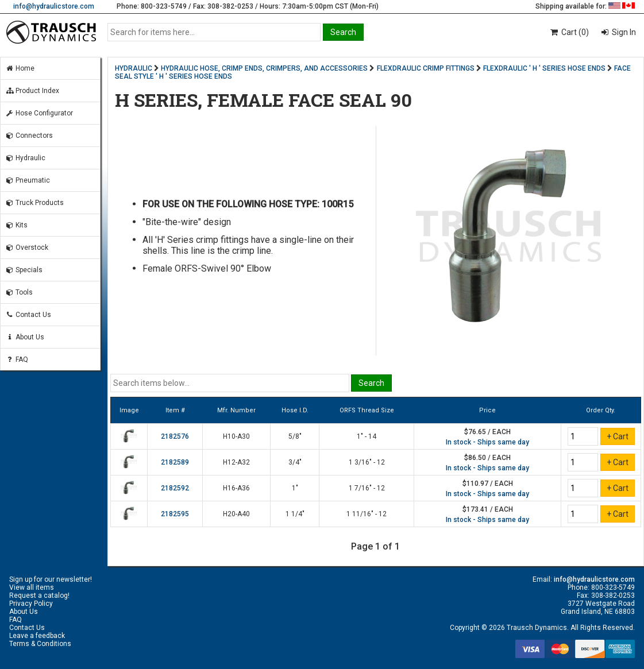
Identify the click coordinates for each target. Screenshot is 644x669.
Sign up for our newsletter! (51, 579)
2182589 (175, 462)
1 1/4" (295, 514)
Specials (24, 270)
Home (20, 68)
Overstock (27, 248)
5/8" (295, 436)
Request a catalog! (39, 595)
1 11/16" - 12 (367, 514)
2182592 (175, 488)
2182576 (175, 436)
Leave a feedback (37, 636)
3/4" (295, 462)
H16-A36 (236, 488)
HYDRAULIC (134, 68)
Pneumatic (28, 180)
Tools (19, 292)
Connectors (29, 136)
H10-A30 (236, 436)
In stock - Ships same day (487, 442)
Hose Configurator (39, 113)
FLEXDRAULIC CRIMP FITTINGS (426, 68)
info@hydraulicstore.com (54, 6)
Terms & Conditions (40, 644)
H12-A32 (236, 462)
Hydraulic (25, 158)
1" (295, 488)
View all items (32, 587)
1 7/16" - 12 (367, 488)
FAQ (17, 359)
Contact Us (28, 315)
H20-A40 (236, 514)
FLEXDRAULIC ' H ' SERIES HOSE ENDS (544, 68)
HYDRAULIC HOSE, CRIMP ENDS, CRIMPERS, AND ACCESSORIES (264, 68)
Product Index (32, 91)
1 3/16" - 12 (367, 462)
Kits (16, 225)
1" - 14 (367, 436)
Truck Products (34, 203)
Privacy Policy (31, 604)
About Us (25, 337)
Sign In (623, 32)
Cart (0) (569, 32)
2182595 (175, 514)
